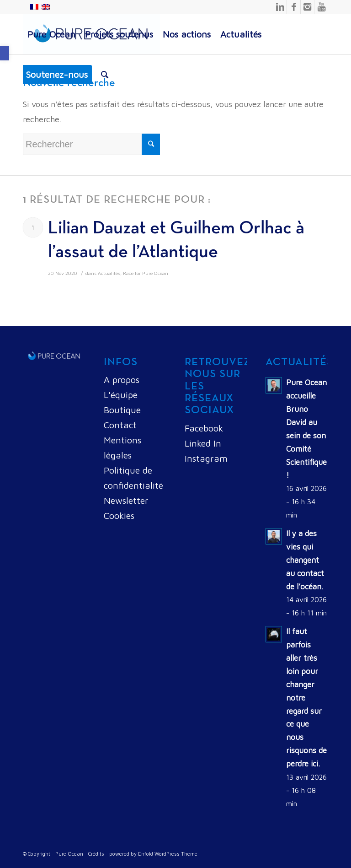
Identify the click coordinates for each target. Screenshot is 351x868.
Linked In (203, 443)
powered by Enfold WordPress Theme (153, 854)
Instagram (206, 458)
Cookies (119, 515)
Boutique (122, 410)
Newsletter (126, 500)
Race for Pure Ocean (146, 273)
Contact (120, 425)
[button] (5, 53)
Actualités (109, 273)
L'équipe (121, 395)
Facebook (204, 428)
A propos (122, 380)
